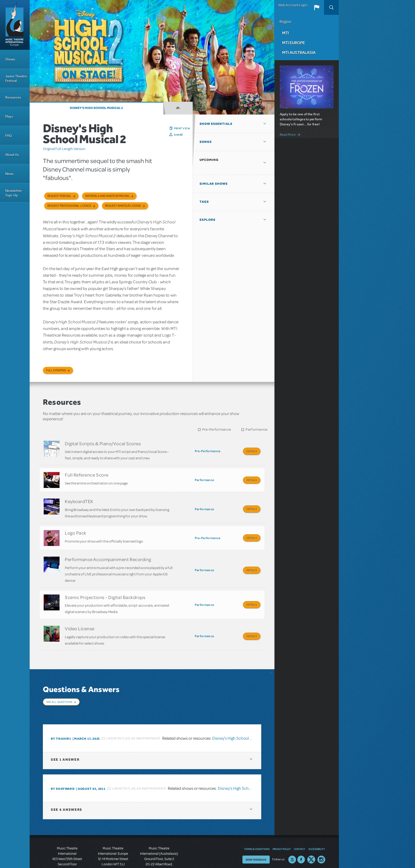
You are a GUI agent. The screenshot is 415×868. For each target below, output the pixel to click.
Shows (10, 59)
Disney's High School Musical (243, 763)
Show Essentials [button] (216, 124)
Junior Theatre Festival (16, 78)
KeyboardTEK (79, 496)
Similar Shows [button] (214, 184)
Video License (80, 613)
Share (179, 135)
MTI (285, 33)
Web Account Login (293, 5)
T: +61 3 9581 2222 (159, 855)
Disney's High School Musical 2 (96, 108)
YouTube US (292, 834)
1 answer (65, 734)
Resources (13, 97)
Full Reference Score (87, 472)
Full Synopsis (56, 370)
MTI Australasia (299, 52)
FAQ (8, 136)
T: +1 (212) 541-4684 (67, 849)
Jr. (178, 108)
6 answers (67, 784)
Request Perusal (59, 196)
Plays (9, 116)
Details (252, 451)
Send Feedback (256, 834)
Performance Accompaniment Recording (108, 549)
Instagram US (321, 834)
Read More (288, 134)
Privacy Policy (282, 823)
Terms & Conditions (257, 823)
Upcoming (209, 160)
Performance (256, 429)
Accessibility (317, 823)
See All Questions (59, 683)
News (9, 174)
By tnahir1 (61, 713)
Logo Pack (76, 525)
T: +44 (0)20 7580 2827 (113, 844)
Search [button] (331, 7)
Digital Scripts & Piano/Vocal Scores (103, 443)
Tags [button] (204, 202)
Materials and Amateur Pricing (107, 196)
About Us (12, 155)
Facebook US (301, 834)
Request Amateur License (123, 206)
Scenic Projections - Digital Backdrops (105, 584)
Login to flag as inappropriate (134, 713)
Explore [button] (207, 220)
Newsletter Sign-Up (14, 193)
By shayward (63, 763)
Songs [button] (206, 142)
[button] (317, 7)
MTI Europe (294, 43)
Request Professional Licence (69, 206)
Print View (182, 128)
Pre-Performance (217, 429)
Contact (299, 823)
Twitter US (311, 834)
